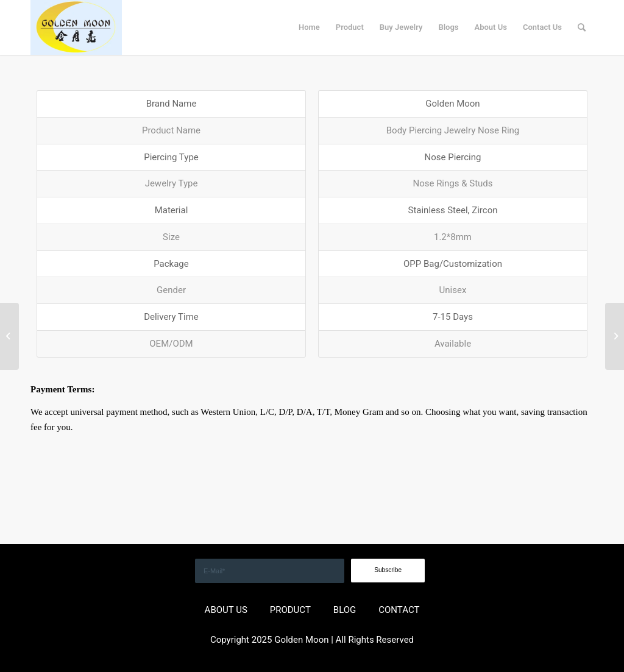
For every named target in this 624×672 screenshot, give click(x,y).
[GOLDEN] (76, 27)
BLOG (345, 610)
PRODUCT (290, 610)
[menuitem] (309, 27)
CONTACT (399, 610)
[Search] (582, 27)
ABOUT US (226, 610)
